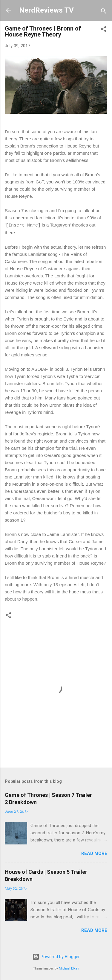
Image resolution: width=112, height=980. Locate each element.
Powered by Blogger (56, 957)
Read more (94, 853)
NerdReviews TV (46, 10)
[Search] (104, 12)
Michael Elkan (69, 968)
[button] (104, 30)
